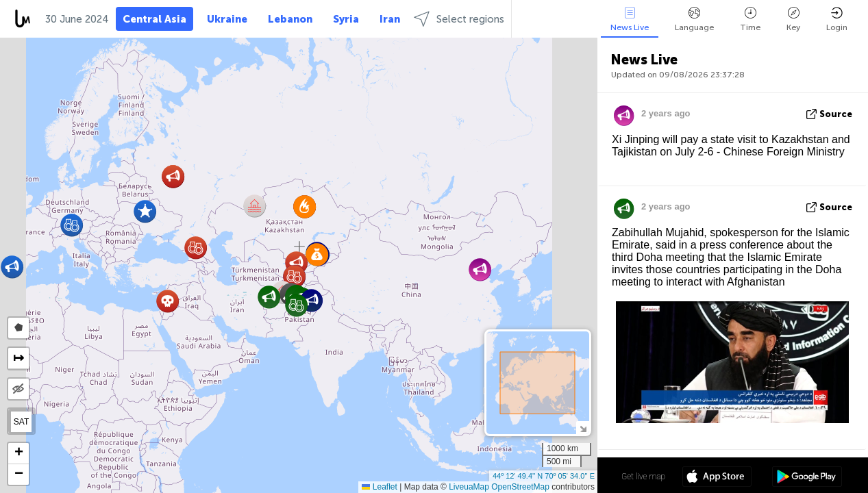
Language (694, 20)
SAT (21, 422)
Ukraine (227, 19)
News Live (630, 20)
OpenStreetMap (520, 487)
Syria (346, 19)
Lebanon (290, 19)
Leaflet (379, 487)
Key (793, 20)
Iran (390, 19)
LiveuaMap (469, 487)
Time (750, 20)
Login (837, 20)
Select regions (459, 19)
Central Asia (154, 19)
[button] (196, 248)
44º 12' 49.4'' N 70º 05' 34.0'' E (544, 476)
